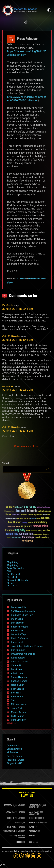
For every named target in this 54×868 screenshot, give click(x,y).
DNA (9, 571)
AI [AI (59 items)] (14, 507)
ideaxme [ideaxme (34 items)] (31, 523)
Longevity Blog (14, 749)
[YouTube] (33, 856)
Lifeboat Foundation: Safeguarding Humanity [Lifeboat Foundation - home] (20, 10)
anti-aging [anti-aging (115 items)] (30, 507)
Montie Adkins (18, 712)
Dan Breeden (18, 623)
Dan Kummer (18, 650)
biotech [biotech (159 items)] (32, 511)
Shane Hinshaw (19, 677)
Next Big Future (15, 756)
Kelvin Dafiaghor (20, 638)
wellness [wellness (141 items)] (28, 541)
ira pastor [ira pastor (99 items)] (26, 526)
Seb (13, 700)
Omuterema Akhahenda (23, 654)
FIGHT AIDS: (12, 827)
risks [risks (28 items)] (41, 534)
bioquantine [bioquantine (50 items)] (9, 511)
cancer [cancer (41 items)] (30, 515)
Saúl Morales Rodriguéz (23, 611)
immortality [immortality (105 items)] (41, 522)
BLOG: (31, 818)
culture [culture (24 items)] (45, 515)
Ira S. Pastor (17, 716)
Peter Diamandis (15, 568)
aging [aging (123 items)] (9, 507)
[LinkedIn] (27, 856)
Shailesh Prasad (19, 627)
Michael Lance (19, 704)
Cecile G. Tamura (20, 662)
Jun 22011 (11, 39)
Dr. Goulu (8, 305)
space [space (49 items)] (9, 537)
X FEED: (10, 818)
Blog (27, 23)
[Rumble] (39, 856)
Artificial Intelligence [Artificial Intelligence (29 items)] (43, 507)
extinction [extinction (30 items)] (20, 519)
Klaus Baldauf (18, 658)
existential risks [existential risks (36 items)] (11, 519)
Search (48, 469)
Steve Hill (16, 693)
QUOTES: (32, 842)
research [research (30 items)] (36, 534)
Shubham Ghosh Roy (22, 615)
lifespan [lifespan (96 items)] (9, 530)
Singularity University (17, 580)
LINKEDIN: (9, 812)
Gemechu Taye (19, 634)
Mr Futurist (12, 752)
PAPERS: (32, 836)
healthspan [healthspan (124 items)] (15, 522)
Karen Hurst (17, 642)
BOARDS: (32, 823)
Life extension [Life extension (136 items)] (40, 526)
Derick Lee (16, 669)
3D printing (12, 562)
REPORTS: (32, 827)
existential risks (34, 279)
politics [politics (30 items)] (40, 531)
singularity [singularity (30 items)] (46, 534)
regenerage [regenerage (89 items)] (12, 534)
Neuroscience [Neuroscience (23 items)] (34, 531)
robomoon (8, 386)
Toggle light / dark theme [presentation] (49, 10)
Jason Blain (17, 708)
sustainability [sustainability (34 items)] (17, 538)
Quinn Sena (17, 619)
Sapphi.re (48, 852)
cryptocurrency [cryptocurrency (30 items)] (38, 515)
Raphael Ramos (19, 681)
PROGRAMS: (33, 831)
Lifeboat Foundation (21, 852)
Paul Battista (18, 631)
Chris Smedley (18, 720)
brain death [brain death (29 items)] (24, 515)
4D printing (12, 565)
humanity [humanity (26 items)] (25, 523)
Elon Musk (12, 577)
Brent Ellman (18, 697)
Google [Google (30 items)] (38, 519)
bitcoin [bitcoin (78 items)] (8, 515)
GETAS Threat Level (27, 795)
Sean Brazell (17, 689)
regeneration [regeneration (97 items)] (26, 534)
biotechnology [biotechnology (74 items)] (44, 511)
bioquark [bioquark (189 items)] (21, 511)
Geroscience (13, 745)
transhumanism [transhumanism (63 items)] (42, 537)
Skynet (10, 583)
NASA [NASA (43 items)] (28, 531)
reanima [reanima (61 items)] (47, 530)
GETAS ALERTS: (34, 812)
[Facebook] (16, 856)
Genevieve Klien (19, 607)
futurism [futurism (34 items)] (33, 519)
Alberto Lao (17, 673)
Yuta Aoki (16, 665)
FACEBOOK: (8, 806)
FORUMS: (20, 842)
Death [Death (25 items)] (49, 515)
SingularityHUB (14, 763)
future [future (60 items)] (27, 519)
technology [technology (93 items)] (28, 537)
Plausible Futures (16, 760)
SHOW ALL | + (11, 724)
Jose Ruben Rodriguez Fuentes (27, 646)
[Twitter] (22, 856)
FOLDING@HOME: (9, 831)
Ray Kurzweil (13, 574)
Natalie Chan (18, 685)
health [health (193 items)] (45, 518)
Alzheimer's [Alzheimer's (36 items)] (19, 507)
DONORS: (18, 823)
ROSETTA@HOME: (16, 836)
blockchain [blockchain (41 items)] (16, 515)
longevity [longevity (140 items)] (20, 530)
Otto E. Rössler (20, 279)
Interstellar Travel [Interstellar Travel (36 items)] (14, 527)
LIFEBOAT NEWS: (35, 806)
